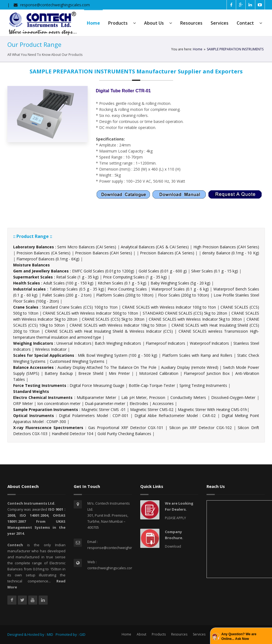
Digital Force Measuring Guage (97, 385)
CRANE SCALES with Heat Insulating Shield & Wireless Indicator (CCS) (109, 331)
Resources (191, 23)
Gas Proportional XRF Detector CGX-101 (126, 428)
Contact (249, 23)
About (141, 634)
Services (220, 23)
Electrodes (139, 403)
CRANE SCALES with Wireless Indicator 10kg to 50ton (118, 325)
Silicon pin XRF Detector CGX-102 (201, 428)
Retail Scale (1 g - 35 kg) (77, 277)
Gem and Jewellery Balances (41, 271)
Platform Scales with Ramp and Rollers (197, 355)
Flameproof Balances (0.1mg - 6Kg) (48, 259)
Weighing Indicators (33, 343)
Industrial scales (30, 289)
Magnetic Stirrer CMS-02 (152, 409)
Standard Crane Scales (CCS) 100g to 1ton (80, 307)
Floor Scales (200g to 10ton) (184, 295)
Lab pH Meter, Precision (143, 397)
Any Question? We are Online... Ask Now (239, 636)
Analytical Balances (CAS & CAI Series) (155, 247)
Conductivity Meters (188, 397)
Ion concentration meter (59, 403)
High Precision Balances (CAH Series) (226, 247)
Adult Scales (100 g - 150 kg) (68, 283)
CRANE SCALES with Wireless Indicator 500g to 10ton (90, 313)
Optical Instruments (34, 416)
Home (198, 49)
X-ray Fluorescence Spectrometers (48, 428)
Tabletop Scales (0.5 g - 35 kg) (77, 289)
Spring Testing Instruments (203, 385)
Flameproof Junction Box (207, 373)
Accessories (163, 403)
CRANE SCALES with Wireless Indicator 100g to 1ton (169, 307)
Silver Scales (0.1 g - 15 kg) (215, 271)
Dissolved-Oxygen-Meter (233, 397)
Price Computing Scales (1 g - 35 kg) (135, 277)
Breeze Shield (91, 373)
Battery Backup (59, 373)
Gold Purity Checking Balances (124, 434)
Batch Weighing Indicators (118, 343)
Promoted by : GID (70, 634)
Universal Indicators (74, 343)
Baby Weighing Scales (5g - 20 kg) (181, 283)
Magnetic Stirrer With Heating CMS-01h (212, 409)
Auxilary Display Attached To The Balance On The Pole (107, 367)
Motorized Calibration (159, 373)
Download (173, 546)
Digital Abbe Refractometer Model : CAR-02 (175, 416)
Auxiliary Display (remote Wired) (190, 367)
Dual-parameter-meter (105, 403)
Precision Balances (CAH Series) (103, 253)
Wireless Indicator (51, 349)
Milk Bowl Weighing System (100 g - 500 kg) (118, 355)
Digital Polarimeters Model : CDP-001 (94, 416)
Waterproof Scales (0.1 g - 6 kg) (180, 289)
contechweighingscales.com (111, 568)
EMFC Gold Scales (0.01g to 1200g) (103, 271)
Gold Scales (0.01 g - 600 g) (163, 271)
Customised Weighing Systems (77, 361)
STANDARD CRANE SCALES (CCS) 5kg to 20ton (185, 313)
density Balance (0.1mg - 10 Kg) (231, 253)
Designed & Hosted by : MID (30, 634)
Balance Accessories (34, 367)
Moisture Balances (32, 265)
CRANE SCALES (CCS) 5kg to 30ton (113, 319)
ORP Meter (23, 403)
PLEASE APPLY (175, 518)
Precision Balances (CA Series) (43, 253)
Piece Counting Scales (127, 289)
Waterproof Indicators (209, 343)
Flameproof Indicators (165, 343)
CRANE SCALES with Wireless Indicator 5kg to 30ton (195, 319)
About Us (158, 23)
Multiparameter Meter (96, 397)
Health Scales (27, 283)
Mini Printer (119, 373)
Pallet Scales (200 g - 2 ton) (67, 295)
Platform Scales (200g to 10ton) (125, 295)
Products (122, 23)
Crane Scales (26, 307)
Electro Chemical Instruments (43, 397)
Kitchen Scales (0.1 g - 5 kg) (122, 283)
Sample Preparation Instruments (46, 409)
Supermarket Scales (33, 277)
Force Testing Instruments (40, 385)
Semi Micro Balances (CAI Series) (87, 247)
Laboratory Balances (34, 247)
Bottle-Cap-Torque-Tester (152, 385)
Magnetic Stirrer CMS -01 (104, 409)
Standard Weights (31, 391)
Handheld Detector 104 (72, 434)
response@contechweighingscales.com (55, 5)
